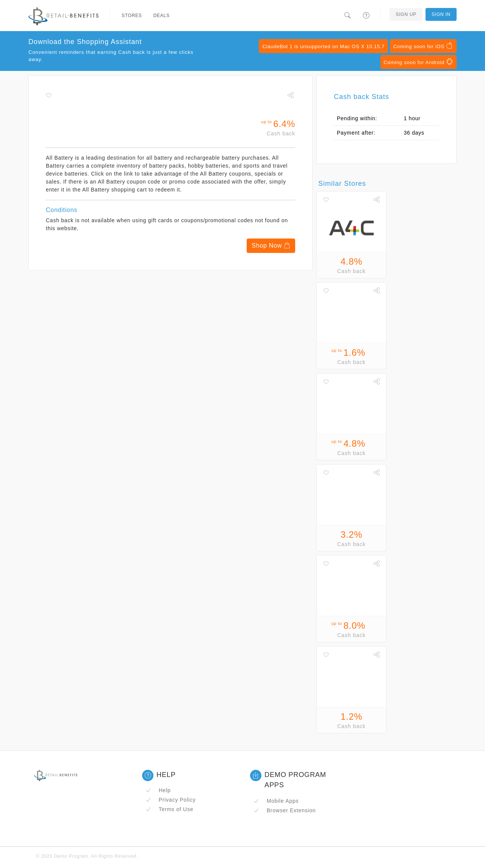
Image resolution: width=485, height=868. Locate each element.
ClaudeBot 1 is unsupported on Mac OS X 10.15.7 (323, 46)
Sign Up (406, 14)
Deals (162, 16)
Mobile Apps (276, 801)
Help (158, 790)
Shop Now (271, 246)
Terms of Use (169, 809)
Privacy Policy (171, 800)
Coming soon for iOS (423, 46)
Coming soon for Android (419, 62)
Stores (132, 16)
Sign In (441, 14)
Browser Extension (285, 810)
